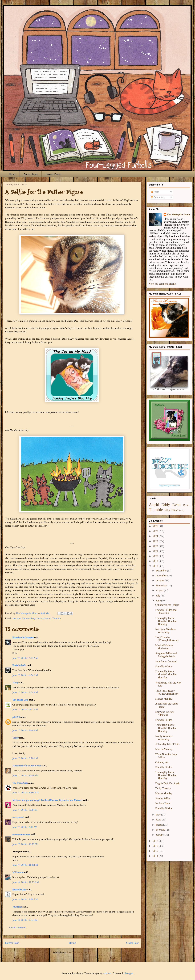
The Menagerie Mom (178, 214)
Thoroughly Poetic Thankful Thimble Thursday (166, 621)
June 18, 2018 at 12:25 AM (26, 882)
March (160, 825)
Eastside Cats (19, 890)
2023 (156, 541)
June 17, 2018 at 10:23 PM (25, 844)
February (161, 830)
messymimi (18, 817)
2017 (156, 841)
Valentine (17, 907)
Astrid (154, 505)
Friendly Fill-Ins (164, 666)
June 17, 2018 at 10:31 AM (25, 775)
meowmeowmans (21, 834)
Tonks (175, 510)
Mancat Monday (164, 699)
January (160, 835)
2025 (156, 531)
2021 (156, 551)
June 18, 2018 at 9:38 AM (25, 899)
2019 (156, 561)
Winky (182, 510)
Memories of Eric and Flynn (27, 766)
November (162, 576)
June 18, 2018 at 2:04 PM (25, 920)
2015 (156, 851)
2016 (156, 846)
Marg (15, 683)
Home (12, 174)
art (14, 619)
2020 (156, 556)
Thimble (56, 619)
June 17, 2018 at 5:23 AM (25, 658)
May (159, 815)
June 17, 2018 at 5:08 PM (25, 810)
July (158, 596)
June (159, 601)
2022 (156, 546)
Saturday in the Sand (166, 661)
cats (19, 619)
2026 (156, 526)
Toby (167, 510)
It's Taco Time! (163, 803)
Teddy (15, 738)
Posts (155, 192)
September (162, 585)
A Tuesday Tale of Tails (167, 744)
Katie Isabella (19, 665)
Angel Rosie (31, 174)
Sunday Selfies (43, 619)
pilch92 (16, 717)
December (162, 571)
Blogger (129, 973)
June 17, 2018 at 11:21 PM (25, 865)
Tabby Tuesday (163, 788)
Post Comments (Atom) (79, 953)
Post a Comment (18, 928)
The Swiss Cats (20, 783)
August (160, 590)
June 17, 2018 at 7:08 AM (25, 692)
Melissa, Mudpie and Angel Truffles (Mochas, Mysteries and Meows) (47, 800)
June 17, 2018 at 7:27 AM (25, 710)
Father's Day (29, 619)
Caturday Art (162, 762)
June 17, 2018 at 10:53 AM (25, 793)
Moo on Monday (164, 749)
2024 (156, 536)
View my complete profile (162, 284)
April (159, 820)
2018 (156, 566)
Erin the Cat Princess (23, 638)
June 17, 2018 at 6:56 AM (25, 675)
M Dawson (18, 872)
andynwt (107, 973)
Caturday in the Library (167, 605)
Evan (177, 505)
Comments (158, 197)
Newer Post (12, 943)
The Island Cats (20, 700)
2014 (156, 856)
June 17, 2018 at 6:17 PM (25, 827)
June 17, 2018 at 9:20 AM (25, 758)
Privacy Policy (53, 174)
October (160, 581)
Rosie (186, 505)
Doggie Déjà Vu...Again (168, 783)
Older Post (132, 943)
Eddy (166, 505)
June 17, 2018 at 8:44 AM (25, 730)
